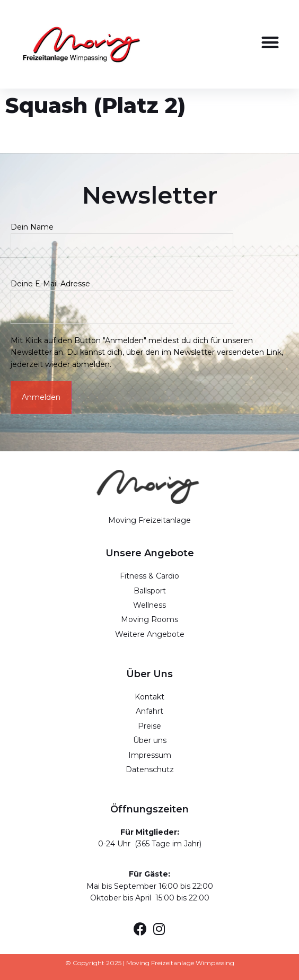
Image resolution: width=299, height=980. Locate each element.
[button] (270, 43)
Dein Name (122, 238)
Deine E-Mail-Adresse (122, 295)
